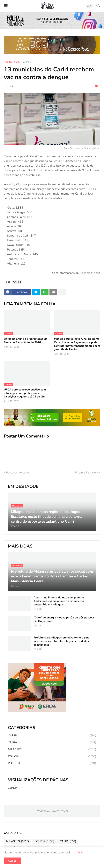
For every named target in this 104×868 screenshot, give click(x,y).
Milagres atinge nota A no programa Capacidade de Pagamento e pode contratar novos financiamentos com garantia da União (77, 344)
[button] (5, 6)
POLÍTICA (52, 763)
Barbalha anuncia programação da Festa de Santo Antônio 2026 (26, 341)
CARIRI (27, 62)
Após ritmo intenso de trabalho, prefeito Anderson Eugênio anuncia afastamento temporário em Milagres (59, 601)
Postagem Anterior (18, 473)
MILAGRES (52, 749)
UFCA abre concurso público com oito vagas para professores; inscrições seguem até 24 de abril (25, 393)
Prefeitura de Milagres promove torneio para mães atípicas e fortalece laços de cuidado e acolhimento (62, 641)
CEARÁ (52, 743)
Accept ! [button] (13, 861)
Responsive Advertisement (52, 811)
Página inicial (12, 62)
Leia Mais (78, 853)
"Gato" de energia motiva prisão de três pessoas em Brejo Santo (64, 619)
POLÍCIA (52, 756)
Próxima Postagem (86, 473)
